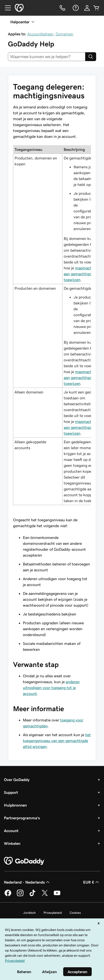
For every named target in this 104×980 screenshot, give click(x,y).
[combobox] (47, 57)
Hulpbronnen (15, 805)
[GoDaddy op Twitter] (45, 895)
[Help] (75, 8)
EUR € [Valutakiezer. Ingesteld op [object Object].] (92, 882)
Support (11, 792)
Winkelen (12, 843)
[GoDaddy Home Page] (24, 861)
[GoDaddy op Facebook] (8, 895)
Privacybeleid (53, 913)
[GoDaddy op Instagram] (20, 895)
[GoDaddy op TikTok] (32, 895)
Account (11, 831)
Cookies (75, 913)
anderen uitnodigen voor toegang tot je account (51, 688)
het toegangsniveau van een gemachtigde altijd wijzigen (57, 741)
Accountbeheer (40, 34)
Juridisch (29, 913)
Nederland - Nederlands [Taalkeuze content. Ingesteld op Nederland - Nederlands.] (27, 882)
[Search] (91, 57)
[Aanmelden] (87, 8)
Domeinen (64, 34)
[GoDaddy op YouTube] (57, 895)
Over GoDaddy (17, 780)
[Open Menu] (6, 8)
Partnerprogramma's (22, 818)
